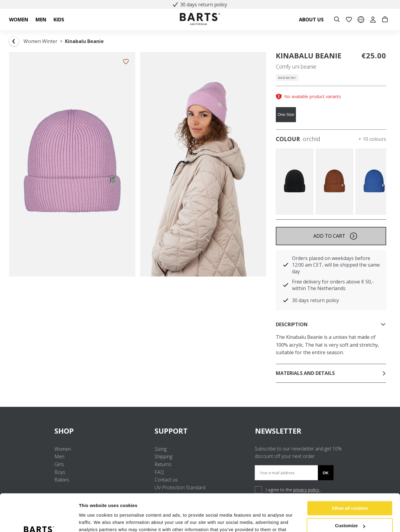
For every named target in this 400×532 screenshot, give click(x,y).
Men (59, 456)
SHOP (100, 431)
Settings (88, 520)
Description (331, 324)
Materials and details (331, 373)
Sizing (161, 449)
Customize (350, 492)
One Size (286, 114)
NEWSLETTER (278, 431)
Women (63, 449)
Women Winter (40, 41)
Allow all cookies (350, 475)
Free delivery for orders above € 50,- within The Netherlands (333, 285)
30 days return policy (200, 5)
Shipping (163, 456)
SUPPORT (200, 431)
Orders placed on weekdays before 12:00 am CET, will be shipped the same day (336, 265)
